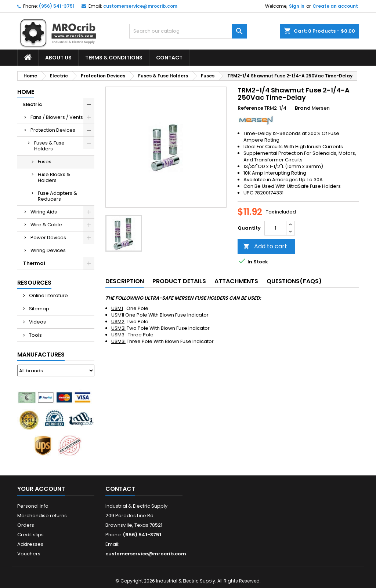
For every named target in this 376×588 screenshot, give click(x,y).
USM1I (118, 315)
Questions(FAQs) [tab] (294, 281)
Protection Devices (53, 130)
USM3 (118, 335)
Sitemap (39, 309)
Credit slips (30, 535)
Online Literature (48, 295)
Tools (35, 335)
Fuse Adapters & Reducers (57, 196)
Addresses (30, 544)
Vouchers (29, 554)
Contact (169, 58)
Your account (41, 489)
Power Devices (48, 238)
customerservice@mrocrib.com (140, 6)
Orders (26, 525)
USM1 (117, 308)
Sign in (297, 6)
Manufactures (41, 355)
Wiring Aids (44, 212)
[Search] (188, 31)
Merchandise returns (42, 516)
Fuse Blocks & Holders (54, 177)
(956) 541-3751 (57, 6)
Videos (37, 322)
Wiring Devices (48, 250)
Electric (32, 104)
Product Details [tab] (179, 281)
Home (26, 92)
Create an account (335, 6)
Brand (303, 108)
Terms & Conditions (114, 58)
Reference (250, 108)
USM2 (118, 322)
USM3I (118, 341)
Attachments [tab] (236, 281)
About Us (58, 58)
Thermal (34, 263)
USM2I (118, 328)
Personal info (33, 506)
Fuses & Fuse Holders (49, 146)
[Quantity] (275, 228)
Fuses (45, 162)
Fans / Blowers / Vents (57, 117)
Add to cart (265, 246)
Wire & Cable (46, 225)
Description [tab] (125, 281)
